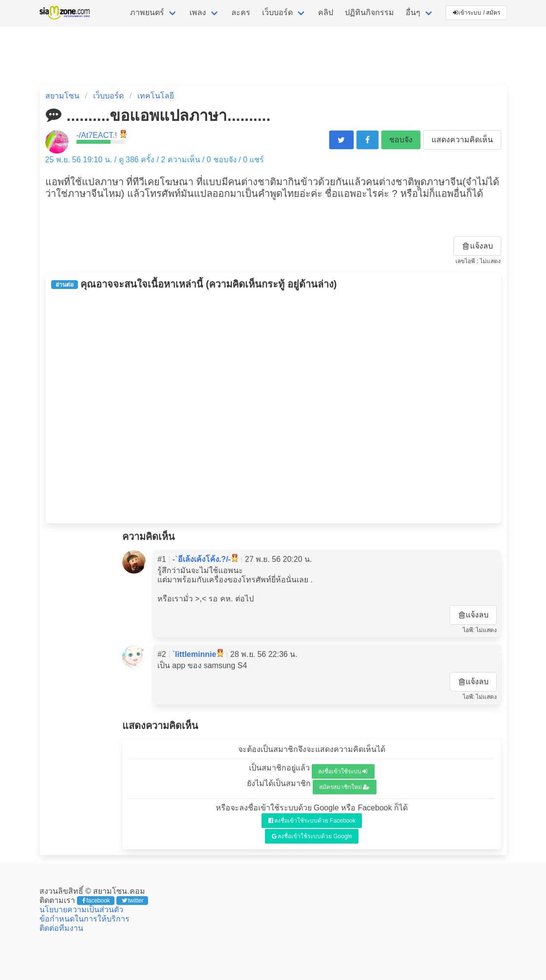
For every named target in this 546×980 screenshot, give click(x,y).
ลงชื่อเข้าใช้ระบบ (343, 771)
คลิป (326, 12)
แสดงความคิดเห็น (462, 140)
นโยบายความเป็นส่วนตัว (81, 910)
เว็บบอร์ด (277, 12)
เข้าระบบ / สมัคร (477, 13)
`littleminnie (194, 654)
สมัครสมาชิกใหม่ (344, 787)
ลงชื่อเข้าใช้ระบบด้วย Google (312, 836)
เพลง (198, 12)
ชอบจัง (401, 140)
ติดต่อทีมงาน (61, 928)
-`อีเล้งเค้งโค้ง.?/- (202, 559)
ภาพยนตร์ (147, 12)
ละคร (241, 12)
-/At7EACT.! (97, 135)
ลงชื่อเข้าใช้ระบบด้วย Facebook (312, 821)
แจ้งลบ (478, 246)
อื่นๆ (413, 12)
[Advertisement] (273, 406)
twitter (133, 901)
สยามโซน (62, 96)
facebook (96, 901)
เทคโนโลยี (156, 96)
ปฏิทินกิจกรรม (369, 12)
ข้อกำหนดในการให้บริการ (85, 919)
